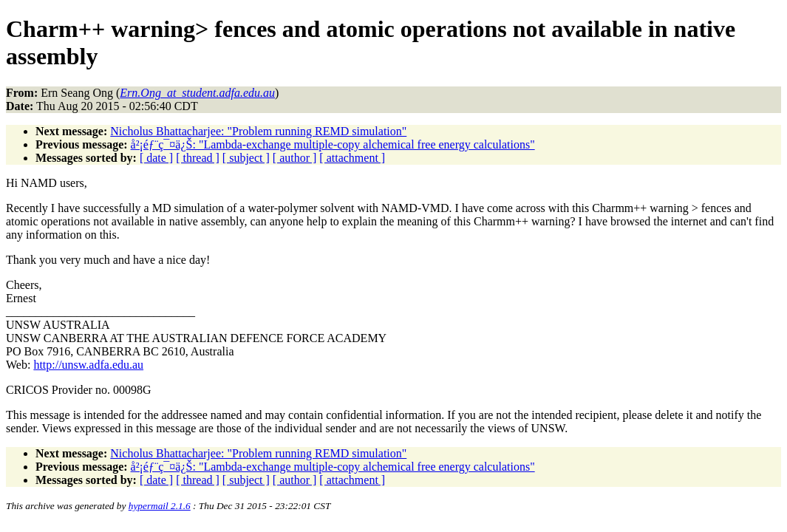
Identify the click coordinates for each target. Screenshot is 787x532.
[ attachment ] (352, 158)
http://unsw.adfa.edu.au (88, 365)
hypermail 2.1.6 (160, 506)
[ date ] (156, 158)
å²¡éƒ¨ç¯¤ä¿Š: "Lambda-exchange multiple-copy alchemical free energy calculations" (333, 144)
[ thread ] (198, 158)
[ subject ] (246, 158)
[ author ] (295, 158)
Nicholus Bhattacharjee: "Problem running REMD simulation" (258, 131)
